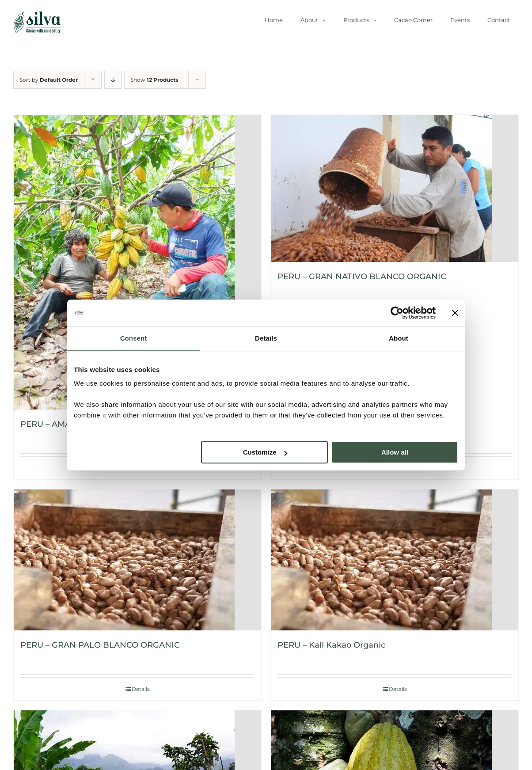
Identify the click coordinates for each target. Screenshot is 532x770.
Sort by (49, 80)
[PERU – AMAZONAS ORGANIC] (137, 262)
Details (398, 689)
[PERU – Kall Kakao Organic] (395, 560)
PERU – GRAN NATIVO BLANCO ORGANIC (362, 277)
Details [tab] (266, 338)
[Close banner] (455, 313)
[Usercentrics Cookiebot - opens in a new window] (397, 313)
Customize (265, 452)
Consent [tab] (134, 338)
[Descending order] (113, 80)
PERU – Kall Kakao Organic (331, 645)
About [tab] (399, 338)
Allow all (395, 452)
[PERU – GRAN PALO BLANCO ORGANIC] (137, 560)
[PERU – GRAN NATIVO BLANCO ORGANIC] (395, 188)
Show (154, 80)
